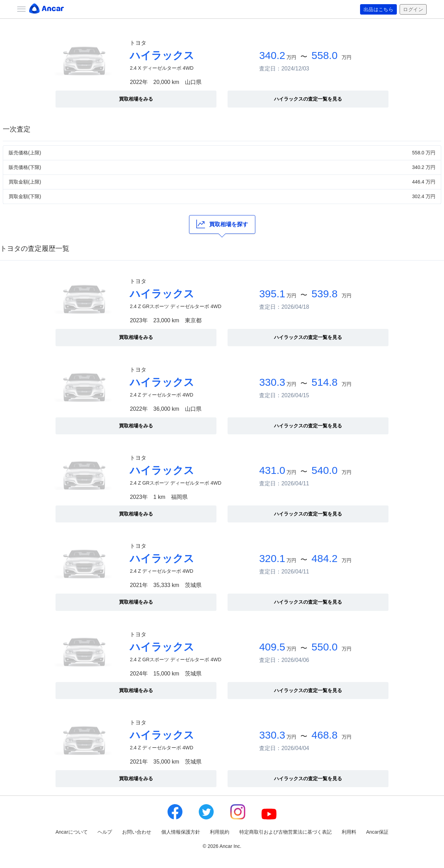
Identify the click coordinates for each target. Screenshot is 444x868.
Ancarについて (72, 832)
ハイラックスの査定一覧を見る (308, 99)
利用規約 (220, 832)
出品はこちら (379, 9)
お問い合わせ (137, 832)
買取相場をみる (136, 99)
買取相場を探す (222, 224)
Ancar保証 (377, 832)
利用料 (349, 832)
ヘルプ (105, 832)
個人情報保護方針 (181, 832)
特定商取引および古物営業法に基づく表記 (285, 832)
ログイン (413, 9)
